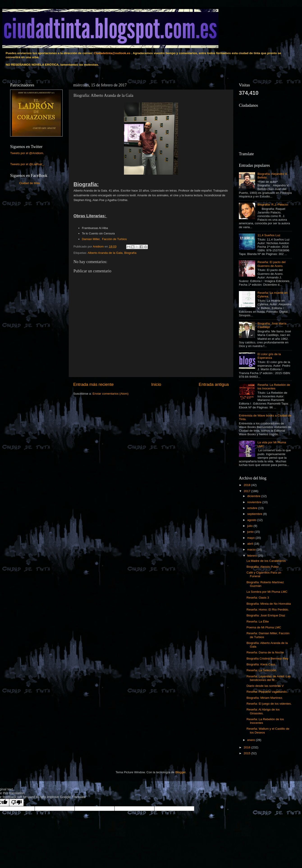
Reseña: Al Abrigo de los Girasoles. (263, 711)
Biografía (130, 253)
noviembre (255, 502)
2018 (247, 485)
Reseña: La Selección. (262, 670)
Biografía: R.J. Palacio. (273, 205)
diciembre (254, 496)
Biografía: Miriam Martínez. (265, 698)
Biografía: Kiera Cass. (261, 664)
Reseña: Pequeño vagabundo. (267, 692)
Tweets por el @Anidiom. (27, 153)
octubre (253, 508)
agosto (252, 520)
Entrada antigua (214, 384)
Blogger (181, 772)
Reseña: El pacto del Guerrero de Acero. (271, 264)
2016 (247, 747)
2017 (247, 491)
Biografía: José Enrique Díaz (266, 615)
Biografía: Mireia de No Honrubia (269, 604)
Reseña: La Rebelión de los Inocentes (274, 387)
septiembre (255, 514)
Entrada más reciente (94, 384)
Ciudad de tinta (29, 183)
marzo (252, 550)
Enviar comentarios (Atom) (111, 394)
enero (252, 740)
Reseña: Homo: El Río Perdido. (268, 610)
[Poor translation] (16, 802)
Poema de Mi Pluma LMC (264, 627)
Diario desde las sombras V (265, 686)
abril (251, 544)
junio (251, 532)
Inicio (156, 384)
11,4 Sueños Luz (269, 235)
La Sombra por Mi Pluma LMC (267, 592)
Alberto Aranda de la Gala (105, 253)
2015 (247, 753)
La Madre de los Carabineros (266, 561)
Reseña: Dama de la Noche (265, 652)
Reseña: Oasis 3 (258, 598)
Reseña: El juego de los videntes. (269, 704)
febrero (253, 556)
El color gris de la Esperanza (269, 356)
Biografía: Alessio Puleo (263, 567)
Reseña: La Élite (258, 621)
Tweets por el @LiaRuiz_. (27, 164)
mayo (251, 538)
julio (250, 526)
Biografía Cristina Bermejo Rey (267, 659)
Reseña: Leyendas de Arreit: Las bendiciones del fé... (269, 678)
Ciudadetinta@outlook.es (112, 53)
